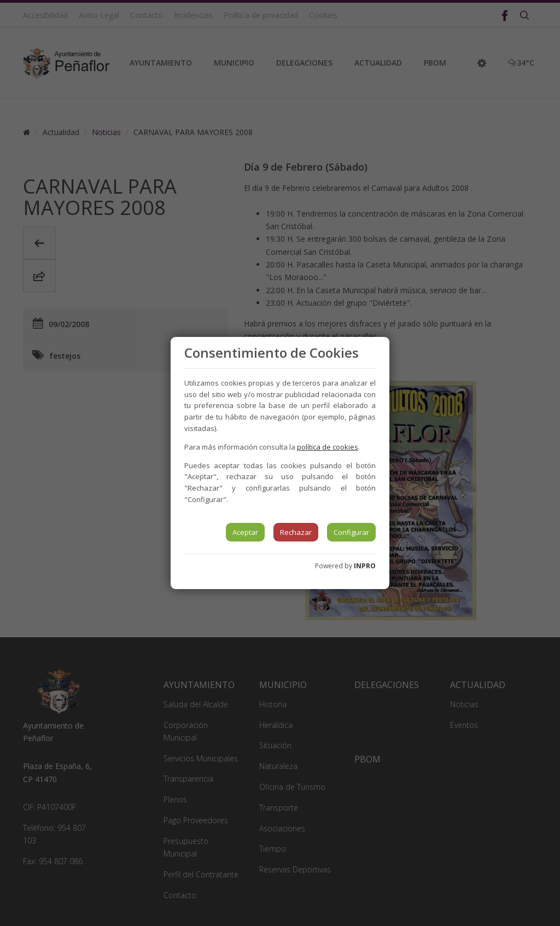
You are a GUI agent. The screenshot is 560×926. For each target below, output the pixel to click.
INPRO (365, 566)
